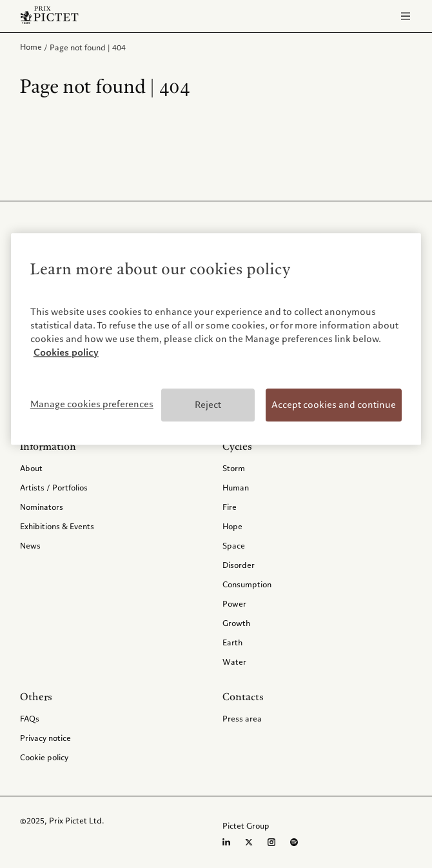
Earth (232, 642)
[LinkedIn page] (226, 842)
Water (234, 661)
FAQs (30, 718)
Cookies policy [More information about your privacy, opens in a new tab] (66, 352)
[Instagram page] (271, 842)
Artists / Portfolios (54, 487)
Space (234, 545)
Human (236, 487)
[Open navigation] (406, 16)
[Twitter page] (249, 842)
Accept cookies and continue (334, 405)
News (30, 545)
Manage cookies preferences (92, 404)
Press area (242, 718)
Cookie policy (44, 757)
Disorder (239, 565)
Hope (232, 526)
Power (234, 603)
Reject (208, 405)
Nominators (42, 507)
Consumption (247, 584)
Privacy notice (45, 738)
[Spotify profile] (294, 842)
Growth (236, 623)
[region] (216, 339)
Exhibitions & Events (57, 526)
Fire (230, 507)
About (31, 468)
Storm (234, 468)
